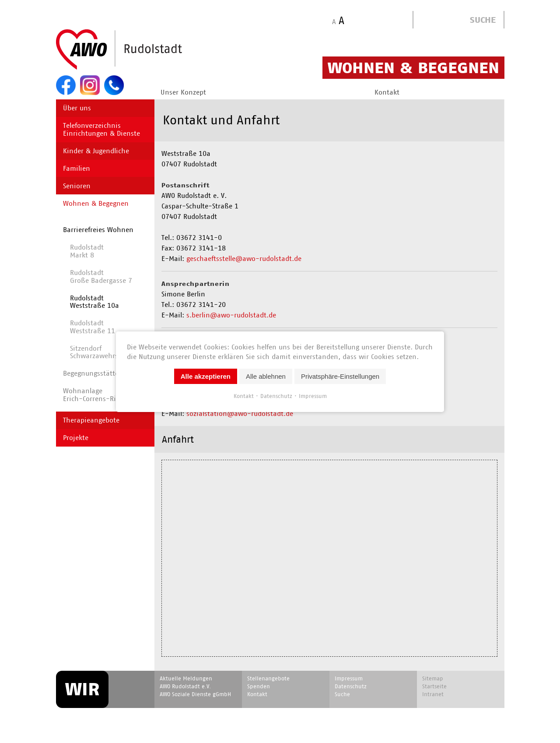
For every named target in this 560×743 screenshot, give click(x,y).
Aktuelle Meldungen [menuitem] (186, 678)
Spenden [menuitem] (259, 686)
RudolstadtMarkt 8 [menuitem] (87, 251)
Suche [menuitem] (342, 694)
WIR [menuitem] (82, 689)
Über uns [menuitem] (77, 108)
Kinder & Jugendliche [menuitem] (96, 151)
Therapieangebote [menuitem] (91, 420)
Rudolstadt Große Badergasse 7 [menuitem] (101, 276)
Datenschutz (276, 396)
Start (140, 50)
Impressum (313, 396)
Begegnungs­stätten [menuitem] (93, 373)
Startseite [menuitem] (434, 686)
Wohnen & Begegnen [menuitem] (96, 203)
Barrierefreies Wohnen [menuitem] (98, 230)
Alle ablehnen (266, 376)
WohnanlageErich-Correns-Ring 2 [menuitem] (96, 395)
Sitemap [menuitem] (433, 678)
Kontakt (244, 396)
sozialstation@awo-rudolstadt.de (240, 414)
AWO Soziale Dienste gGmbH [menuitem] (195, 694)
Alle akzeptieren (206, 376)
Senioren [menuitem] (77, 186)
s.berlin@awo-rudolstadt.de (231, 315)
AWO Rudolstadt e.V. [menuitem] (185, 686)
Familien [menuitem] (77, 168)
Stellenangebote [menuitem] (268, 678)
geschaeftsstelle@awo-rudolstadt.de (244, 259)
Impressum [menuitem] (349, 678)
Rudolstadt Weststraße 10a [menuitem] (94, 302)
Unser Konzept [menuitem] (183, 92)
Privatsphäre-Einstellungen (340, 376)
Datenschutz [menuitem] (351, 686)
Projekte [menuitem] (76, 438)
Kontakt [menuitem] (387, 92)
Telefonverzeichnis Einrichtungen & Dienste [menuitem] (101, 129)
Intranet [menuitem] (433, 694)
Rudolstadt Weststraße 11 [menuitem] (93, 327)
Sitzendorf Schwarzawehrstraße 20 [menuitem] (108, 352)
